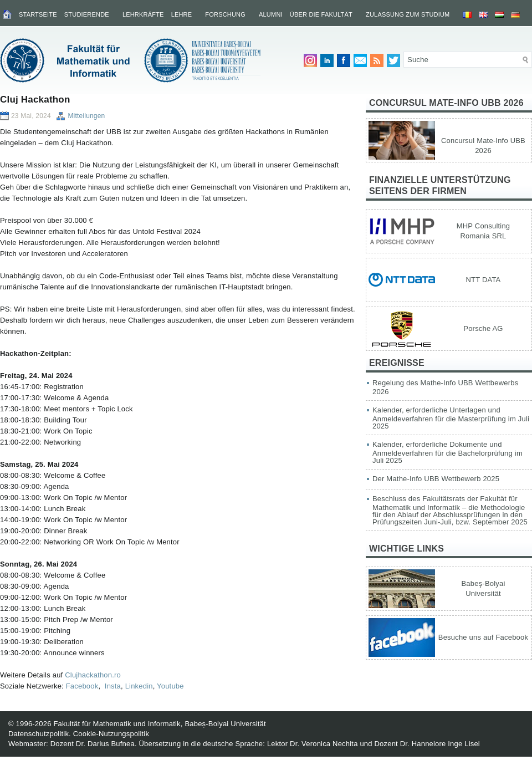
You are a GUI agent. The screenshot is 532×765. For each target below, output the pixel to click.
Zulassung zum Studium (408, 14)
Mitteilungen (86, 116)
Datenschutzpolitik (39, 734)
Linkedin (139, 686)
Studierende (87, 14)
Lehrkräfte (143, 14)
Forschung (225, 14)
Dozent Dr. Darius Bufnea (93, 744)
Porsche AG (483, 328)
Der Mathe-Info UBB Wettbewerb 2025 (436, 479)
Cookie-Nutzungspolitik (111, 734)
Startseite (38, 14)
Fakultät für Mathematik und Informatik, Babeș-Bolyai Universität (159, 724)
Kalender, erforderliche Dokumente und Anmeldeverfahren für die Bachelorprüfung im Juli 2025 (447, 452)
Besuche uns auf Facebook (483, 637)
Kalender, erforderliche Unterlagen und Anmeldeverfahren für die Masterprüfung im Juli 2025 (451, 418)
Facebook (82, 686)
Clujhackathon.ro (93, 675)
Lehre (182, 14)
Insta (112, 686)
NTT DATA (484, 280)
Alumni (271, 14)
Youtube (170, 686)
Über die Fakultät (321, 14)
